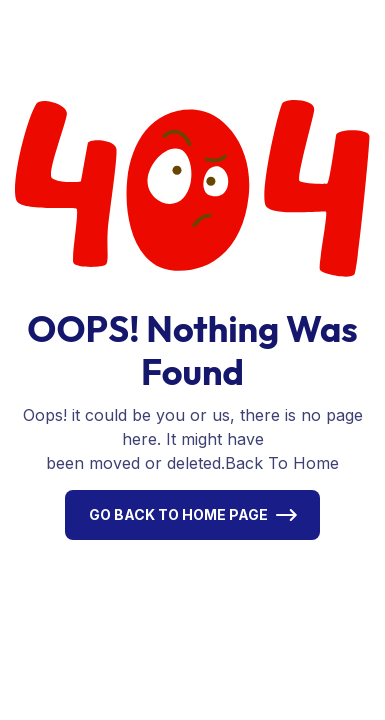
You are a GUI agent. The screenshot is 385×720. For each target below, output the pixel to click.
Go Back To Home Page (178, 514)
